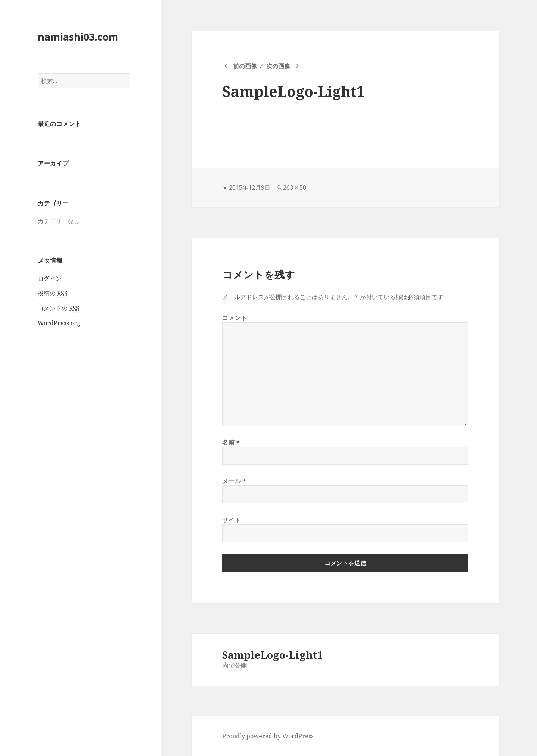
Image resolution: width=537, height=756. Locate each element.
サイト (232, 520)
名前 (231, 442)
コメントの (59, 308)
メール (234, 481)
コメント (235, 318)
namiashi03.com (78, 37)
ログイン (50, 278)
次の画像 (278, 66)
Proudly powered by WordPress (268, 736)
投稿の (53, 293)
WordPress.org (59, 323)
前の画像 (245, 66)
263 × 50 (295, 187)
